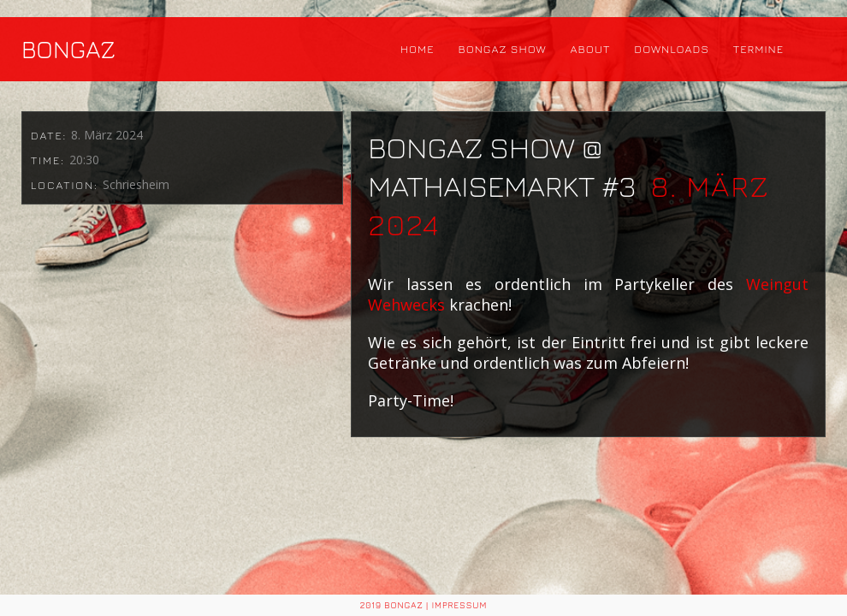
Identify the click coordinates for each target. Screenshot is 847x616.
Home (418, 49)
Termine (758, 49)
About (591, 49)
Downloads (671, 49)
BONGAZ (68, 49)
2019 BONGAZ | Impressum (424, 605)
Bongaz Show (503, 49)
